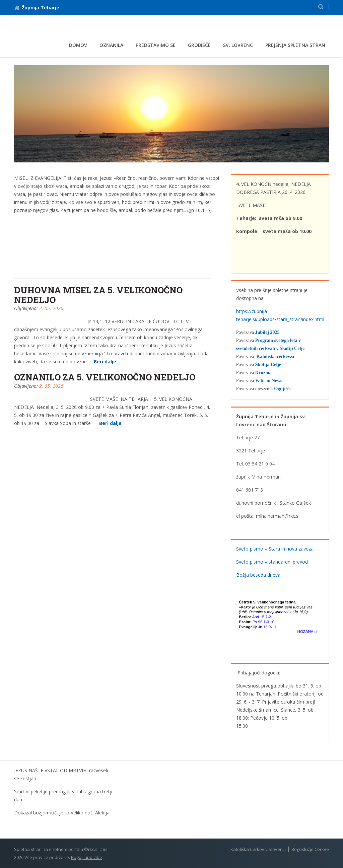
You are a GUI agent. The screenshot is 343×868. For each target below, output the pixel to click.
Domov (78, 45)
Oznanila (111, 45)
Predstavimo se (156, 45)
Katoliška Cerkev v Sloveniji (258, 849)
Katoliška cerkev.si (275, 356)
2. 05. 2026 (51, 308)
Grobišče (199, 45)
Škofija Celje (268, 365)
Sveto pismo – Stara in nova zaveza (275, 549)
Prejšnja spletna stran (295, 45)
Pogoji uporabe (87, 857)
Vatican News (269, 381)
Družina (263, 373)
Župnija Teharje (37, 8)
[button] (321, 7)
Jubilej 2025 (267, 332)
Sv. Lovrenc (238, 45)
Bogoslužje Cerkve (310, 849)
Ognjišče (283, 389)
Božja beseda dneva (258, 575)
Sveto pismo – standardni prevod (272, 562)
